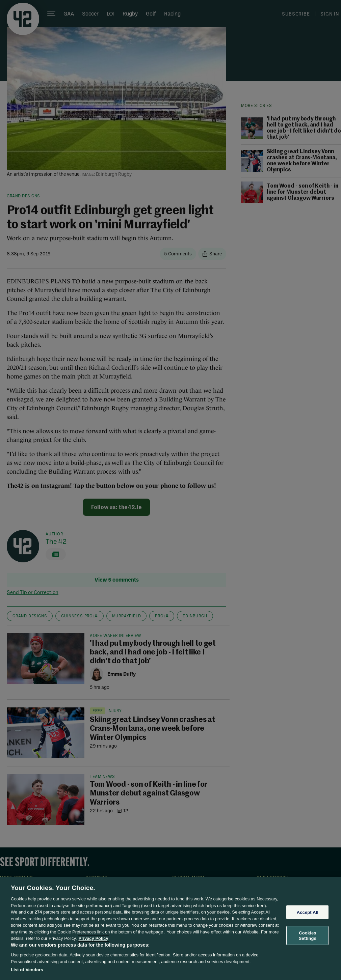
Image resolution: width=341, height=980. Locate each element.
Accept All (308, 912)
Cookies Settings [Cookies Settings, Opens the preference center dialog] (308, 936)
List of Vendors (27, 970)
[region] (170, 929)
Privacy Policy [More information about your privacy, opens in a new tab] (94, 938)
